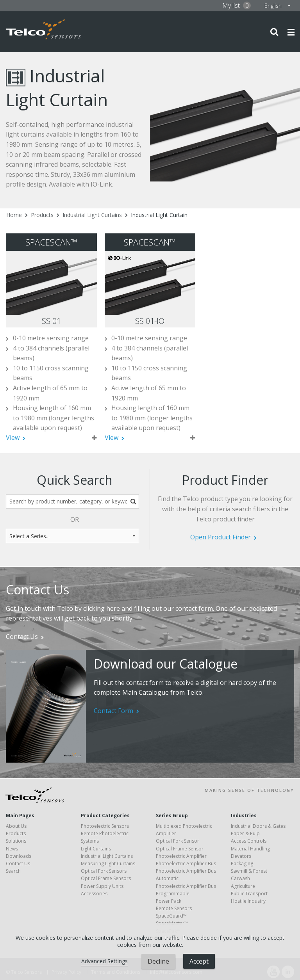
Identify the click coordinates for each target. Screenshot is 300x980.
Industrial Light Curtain (159, 215)
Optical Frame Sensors (106, 878)
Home (14, 215)
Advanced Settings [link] (104, 961)
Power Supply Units (102, 886)
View (13, 438)
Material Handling (250, 849)
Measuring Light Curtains (108, 864)
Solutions (16, 841)
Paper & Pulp (245, 833)
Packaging (242, 864)
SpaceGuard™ (171, 916)
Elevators (241, 856)
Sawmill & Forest (249, 871)
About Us (16, 826)
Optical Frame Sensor (180, 849)
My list (237, 5)
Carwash (240, 878)
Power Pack (169, 901)
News (12, 849)
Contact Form (113, 711)
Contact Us (22, 637)
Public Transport (249, 894)
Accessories (94, 894)
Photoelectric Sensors (105, 826)
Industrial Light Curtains (92, 215)
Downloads (19, 856)
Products (42, 215)
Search (13, 871)
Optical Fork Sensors (104, 871)
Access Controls (249, 841)
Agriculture (243, 886)
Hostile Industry (248, 901)
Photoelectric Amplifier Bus (186, 864)
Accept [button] (199, 961)
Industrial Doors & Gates (258, 826)
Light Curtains (96, 849)
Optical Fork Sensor (178, 841)
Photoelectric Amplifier (181, 856)
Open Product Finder (221, 537)
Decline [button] (158, 961)
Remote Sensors (174, 908)
